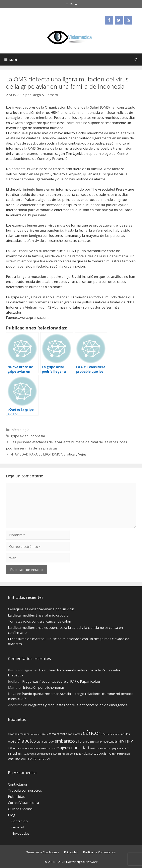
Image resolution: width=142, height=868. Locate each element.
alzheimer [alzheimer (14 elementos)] (23, 734)
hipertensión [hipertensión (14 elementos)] (110, 742)
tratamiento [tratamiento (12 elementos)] (124, 754)
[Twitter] (119, 20)
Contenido (20, 821)
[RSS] (128, 20)
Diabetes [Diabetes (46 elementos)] (27, 741)
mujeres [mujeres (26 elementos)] (63, 748)
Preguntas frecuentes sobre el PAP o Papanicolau (61, 681)
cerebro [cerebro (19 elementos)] (62, 734)
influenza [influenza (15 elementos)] (14, 748)
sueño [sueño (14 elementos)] (78, 754)
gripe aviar (19, 436)
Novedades (20, 833)
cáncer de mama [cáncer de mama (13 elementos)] (111, 734)
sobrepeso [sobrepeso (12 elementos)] (63, 754)
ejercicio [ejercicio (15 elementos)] (49, 742)
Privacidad (71, 852)
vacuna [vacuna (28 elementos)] (14, 759)
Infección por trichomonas (44, 687)
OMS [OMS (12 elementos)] (93, 748)
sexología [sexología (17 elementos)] (30, 754)
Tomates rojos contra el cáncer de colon (40, 621)
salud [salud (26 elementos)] (13, 753)
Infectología (20, 430)
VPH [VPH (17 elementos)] (50, 759)
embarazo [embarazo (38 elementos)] (65, 741)
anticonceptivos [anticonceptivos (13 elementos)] (39, 734)
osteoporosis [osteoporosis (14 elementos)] (104, 748)
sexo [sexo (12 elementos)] (20, 754)
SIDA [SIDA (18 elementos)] (54, 754)
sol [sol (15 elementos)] (72, 754)
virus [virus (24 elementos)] (25, 759)
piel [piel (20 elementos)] (126, 748)
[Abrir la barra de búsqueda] (136, 60)
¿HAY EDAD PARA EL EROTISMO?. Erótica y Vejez (49, 454)
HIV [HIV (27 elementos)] (121, 741)
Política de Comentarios (99, 852)
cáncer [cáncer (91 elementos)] (92, 733)
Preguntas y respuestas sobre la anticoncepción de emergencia (78, 705)
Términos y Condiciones (43, 852)
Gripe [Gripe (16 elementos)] (86, 742)
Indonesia (37, 436)
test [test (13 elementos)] (114, 754)
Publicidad (17, 797)
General (18, 827)
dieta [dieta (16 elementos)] (40, 742)
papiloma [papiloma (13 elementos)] (118, 748)
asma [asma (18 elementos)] (52, 734)
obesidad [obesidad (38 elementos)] (80, 747)
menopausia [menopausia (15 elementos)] (48, 748)
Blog (12, 815)
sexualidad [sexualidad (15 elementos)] (43, 754)
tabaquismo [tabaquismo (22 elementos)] (102, 753)
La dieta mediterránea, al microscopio (38, 615)
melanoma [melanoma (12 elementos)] (34, 748)
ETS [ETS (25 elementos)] (79, 741)
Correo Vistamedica (24, 803)
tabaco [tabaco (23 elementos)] (87, 753)
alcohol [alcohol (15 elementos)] (12, 734)
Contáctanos (18, 784)
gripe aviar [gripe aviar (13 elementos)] (96, 742)
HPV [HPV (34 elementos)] (129, 741)
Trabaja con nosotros (25, 790)
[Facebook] (109, 20)
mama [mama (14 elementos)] (24, 748)
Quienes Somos (20, 809)
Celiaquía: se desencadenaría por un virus (41, 609)
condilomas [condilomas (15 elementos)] (75, 734)
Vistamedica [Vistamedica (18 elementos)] (38, 759)
